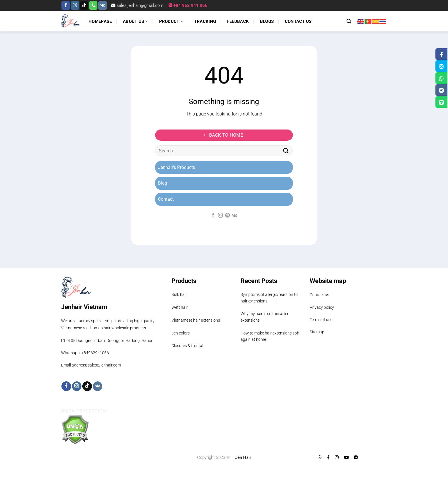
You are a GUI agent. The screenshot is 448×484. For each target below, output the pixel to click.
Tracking (205, 21)
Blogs (267, 21)
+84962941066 (95, 353)
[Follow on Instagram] (75, 5)
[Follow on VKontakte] (102, 5)
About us (135, 21)
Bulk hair (179, 294)
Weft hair (180, 307)
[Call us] (93, 5)
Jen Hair (243, 458)
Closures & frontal (187, 346)
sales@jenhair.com (104, 365)
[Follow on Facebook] (66, 5)
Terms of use (321, 320)
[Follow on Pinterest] (227, 216)
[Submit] (286, 151)
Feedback (238, 21)
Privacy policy (322, 307)
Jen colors (181, 333)
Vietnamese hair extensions (196, 320)
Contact (166, 199)
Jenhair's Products (177, 167)
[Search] (349, 21)
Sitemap (317, 332)
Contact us (298, 21)
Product (171, 21)
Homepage (100, 21)
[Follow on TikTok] (84, 5)
